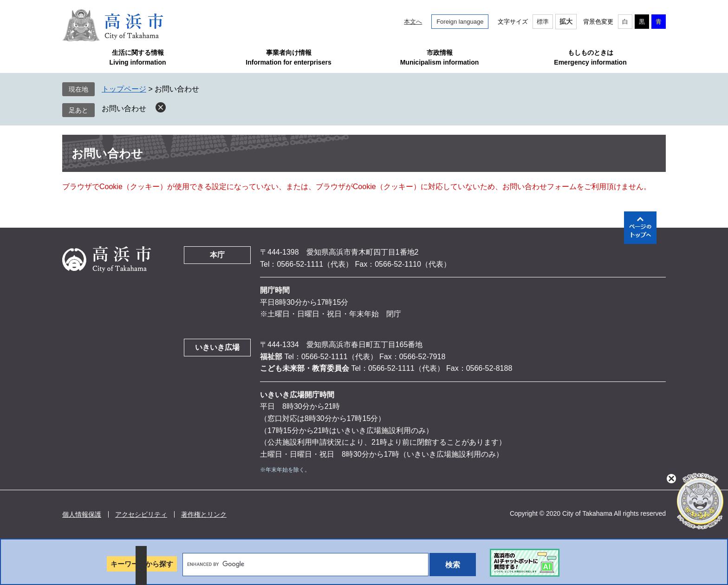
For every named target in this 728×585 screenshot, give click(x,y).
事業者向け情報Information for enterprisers (288, 57)
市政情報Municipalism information (440, 57)
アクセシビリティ (141, 514)
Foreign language (460, 22)
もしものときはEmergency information (590, 57)
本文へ (413, 22)
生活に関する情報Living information (137, 57)
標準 (543, 22)
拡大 (566, 21)
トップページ (124, 89)
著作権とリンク (204, 514)
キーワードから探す (142, 564)
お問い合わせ (124, 108)
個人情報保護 (82, 514)
